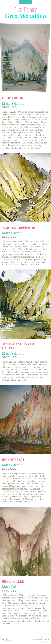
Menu (24, 1)
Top (8, 639)
